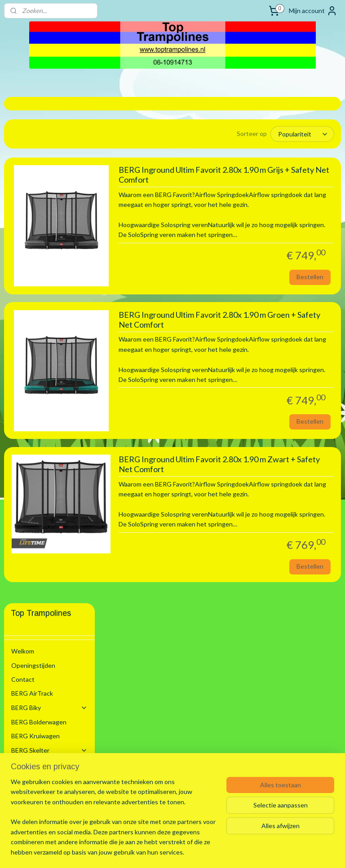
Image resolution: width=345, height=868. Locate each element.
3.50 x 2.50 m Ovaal (60, 511)
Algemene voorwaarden (45, 736)
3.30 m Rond (50, 476)
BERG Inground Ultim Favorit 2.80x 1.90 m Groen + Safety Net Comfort (274, 376)
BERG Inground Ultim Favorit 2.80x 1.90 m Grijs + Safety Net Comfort (270, 183)
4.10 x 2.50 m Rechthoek (51, 543)
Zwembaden (49, 708)
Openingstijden (33, 159)
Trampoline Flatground (57, 606)
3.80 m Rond (50, 525)
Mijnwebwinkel (265, 852)
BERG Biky (49, 201)
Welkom (23, 145)
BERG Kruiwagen (35, 230)
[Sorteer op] (278, 134)
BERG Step (27, 293)
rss (161, 852)
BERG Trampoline (49, 307)
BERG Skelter (49, 243)
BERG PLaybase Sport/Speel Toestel (49, 261)
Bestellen (310, 330)
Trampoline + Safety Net (57, 360)
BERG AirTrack (32, 187)
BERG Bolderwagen (39, 215)
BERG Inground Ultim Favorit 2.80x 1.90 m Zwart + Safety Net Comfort (273, 569)
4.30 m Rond (50, 560)
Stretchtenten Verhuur (44, 722)
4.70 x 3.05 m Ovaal (60, 574)
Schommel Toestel (49, 279)
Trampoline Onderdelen (53, 676)
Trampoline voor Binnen (48, 339)
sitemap (144, 852)
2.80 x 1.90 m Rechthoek (51, 458)
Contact (23, 173)
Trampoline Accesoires (53, 655)
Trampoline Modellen (53, 322)
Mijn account (313, 11)
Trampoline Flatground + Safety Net (57, 631)
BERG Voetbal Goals (40, 694)
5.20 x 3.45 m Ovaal (60, 589)
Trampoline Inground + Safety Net (57, 406)
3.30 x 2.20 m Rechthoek (51, 494)
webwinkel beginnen (192, 852)
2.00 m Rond (50, 427)
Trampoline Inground (57, 381)
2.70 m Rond (50, 441)
